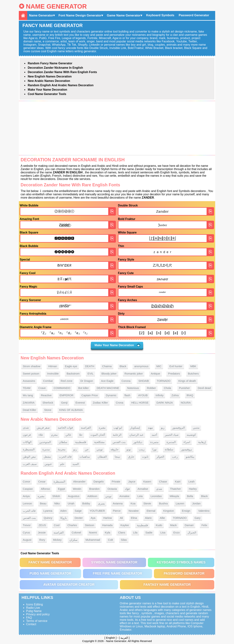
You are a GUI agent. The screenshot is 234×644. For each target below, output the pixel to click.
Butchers (193, 374)
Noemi (93, 532)
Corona (126, 381)
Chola (167, 388)
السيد (76, 464)
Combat (48, 381)
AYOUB (143, 395)
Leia (140, 496)
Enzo (176, 532)
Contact (31, 624)
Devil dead (204, 388)
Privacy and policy (38, 614)
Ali (121, 518)
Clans (122, 532)
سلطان (63, 442)
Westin (77, 489)
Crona (120, 403)
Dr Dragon (87, 381)
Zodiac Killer (100, 403)
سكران (73, 540)
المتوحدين (45, 442)
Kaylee (125, 525)
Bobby (86, 503)
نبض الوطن (29, 457)
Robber (151, 388)
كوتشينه (191, 435)
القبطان (102, 457)
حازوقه (115, 449)
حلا (81, 435)
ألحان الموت (98, 435)
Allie (162, 518)
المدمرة (171, 442)
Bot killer (84, 388)
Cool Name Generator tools (47, 94)
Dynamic (111, 395)
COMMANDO (62, 388)
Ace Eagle (107, 381)
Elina (134, 518)
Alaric (148, 518)
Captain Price (90, 395)
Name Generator (56, 6)
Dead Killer (30, 410)
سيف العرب (30, 464)
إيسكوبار (135, 428)
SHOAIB (144, 381)
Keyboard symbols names (181, 562)
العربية (124, 638)
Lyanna (48, 511)
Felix (204, 525)
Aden (64, 511)
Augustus (74, 496)
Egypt (61, 489)
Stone (48, 410)
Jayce (132, 481)
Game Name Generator (124, 15)
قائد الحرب (65, 457)
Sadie (149, 532)
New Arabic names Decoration (49, 81)
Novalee (134, 511)
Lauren (180, 503)
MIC (159, 366)
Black (123, 366)
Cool (57, 525)
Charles (72, 525)
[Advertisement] (117, 128)
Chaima (107, 366)
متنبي (196, 428)
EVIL (91, 374)
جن (87, 449)
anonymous (141, 366)
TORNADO (164, 381)
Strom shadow (32, 366)
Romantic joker (134, 374)
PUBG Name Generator (50, 573)
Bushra (163, 503)
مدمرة (46, 449)
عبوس (48, 464)
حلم (62, 464)
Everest (80, 403)
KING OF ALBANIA (71, 410)
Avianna (118, 503)
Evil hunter (176, 366)
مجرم (54, 435)
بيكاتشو (190, 457)
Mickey (57, 540)
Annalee (124, 496)
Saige (78, 511)
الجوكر (160, 457)
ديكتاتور (138, 442)
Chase (163, 481)
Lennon (27, 503)
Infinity (160, 395)
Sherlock (48, 403)
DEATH (90, 366)
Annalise (143, 489)
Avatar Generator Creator (69, 585)
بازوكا (64, 518)
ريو (163, 428)
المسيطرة (29, 449)
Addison (92, 496)
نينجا (117, 457)
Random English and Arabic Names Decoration (61, 85)
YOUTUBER (97, 511)
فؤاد (127, 489)
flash (127, 395)
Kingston (169, 511)
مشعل (47, 457)
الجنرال (192, 532)
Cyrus (26, 532)
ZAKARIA (29, 403)
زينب (142, 449)
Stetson (89, 525)
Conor (27, 481)
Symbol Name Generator (114, 562)
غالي (68, 435)
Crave (42, 388)
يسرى (101, 503)
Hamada (107, 525)
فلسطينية (81, 442)
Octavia (112, 489)
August (27, 540)
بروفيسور (187, 449)
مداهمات (85, 457)
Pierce (117, 511)
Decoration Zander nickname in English (55, 68)
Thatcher (175, 489)
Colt (111, 540)
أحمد (154, 435)
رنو (75, 449)
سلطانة (169, 449)
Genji (64, 403)
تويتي (100, 449)
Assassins (29, 381)
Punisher (184, 388)
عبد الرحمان (136, 435)
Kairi (178, 481)
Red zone (67, 381)
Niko (57, 503)
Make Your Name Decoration (47, 90)
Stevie (147, 503)
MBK (193, 366)
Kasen (147, 481)
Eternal (151, 511)
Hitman (53, 366)
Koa (133, 503)
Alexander (79, 481)
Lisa (163, 532)
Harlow (108, 518)
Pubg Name (34, 611)
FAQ (29, 618)
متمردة (154, 442)
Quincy (48, 518)
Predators (174, 374)
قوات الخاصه (65, 428)
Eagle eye (71, 366)
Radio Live (33, 608)
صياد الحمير (172, 435)
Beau (43, 503)
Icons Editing (35, 604)
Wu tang (28, 395)
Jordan (196, 503)
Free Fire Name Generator (117, 573)
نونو (129, 449)
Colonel (76, 532)
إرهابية (202, 442)
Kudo (159, 525)
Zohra (175, 395)
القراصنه (86, 428)
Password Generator (194, 15)
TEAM (27, 388)
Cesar (42, 481)
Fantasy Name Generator (167, 585)
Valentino (204, 511)
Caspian (28, 489)
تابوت (145, 457)
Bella (190, 496)
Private (116, 481)
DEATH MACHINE (108, 388)
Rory (42, 540)
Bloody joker (109, 374)
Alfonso (45, 489)
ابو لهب (118, 428)
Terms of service (37, 621)
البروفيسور (179, 428)
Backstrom (73, 374)
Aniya (26, 496)
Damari (189, 525)
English (111, 638)
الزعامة (117, 435)
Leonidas (156, 496)
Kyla (108, 532)
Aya (93, 518)
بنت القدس (119, 442)
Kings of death (187, 381)
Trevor (27, 525)
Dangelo (99, 481)
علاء (41, 435)
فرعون (27, 435)
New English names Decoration (50, 76)
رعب (175, 457)
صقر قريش (43, 428)
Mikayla (174, 496)
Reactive (46, 395)
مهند (150, 428)
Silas (124, 540)
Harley (193, 489)
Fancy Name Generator (50, 562)
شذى (26, 428)
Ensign (186, 511)
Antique (155, 374)
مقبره (102, 428)
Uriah (71, 503)
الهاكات (27, 442)
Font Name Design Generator (80, 15)
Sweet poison (31, 374)
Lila (135, 532)
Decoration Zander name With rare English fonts (62, 72)
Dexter (79, 518)
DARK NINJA (165, 403)
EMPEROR (67, 395)
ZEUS (42, 525)
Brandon (94, 489)
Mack (173, 525)
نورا (155, 449)
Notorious (133, 388)
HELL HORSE (140, 403)
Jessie (42, 532)
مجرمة (62, 449)
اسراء (187, 442)
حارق (131, 457)
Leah (191, 481)
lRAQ (190, 395)
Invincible (53, 374)
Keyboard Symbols (160, 15)
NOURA (186, 403)
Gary (198, 518)
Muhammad (93, 540)
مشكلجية (99, 442)
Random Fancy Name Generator (50, 63)
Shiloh (56, 496)
